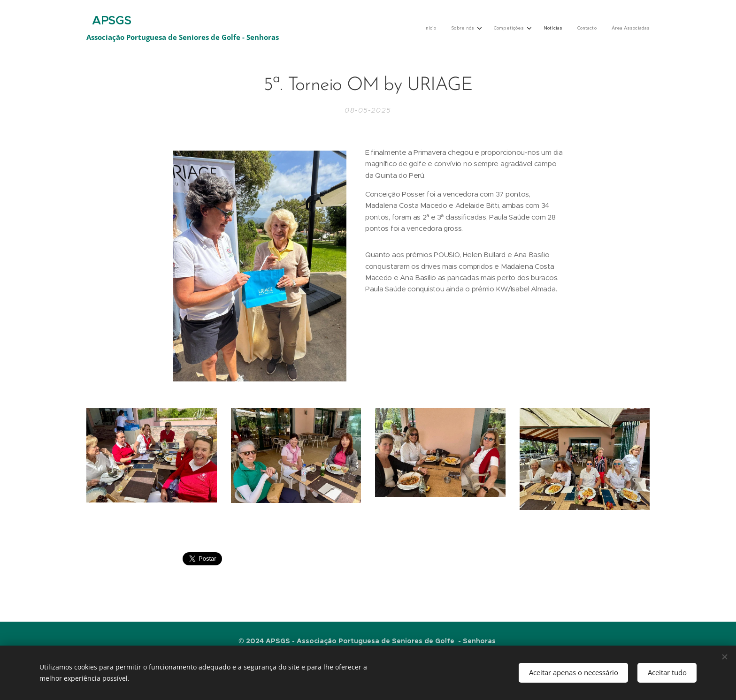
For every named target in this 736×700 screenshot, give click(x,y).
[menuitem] (568, 29)
